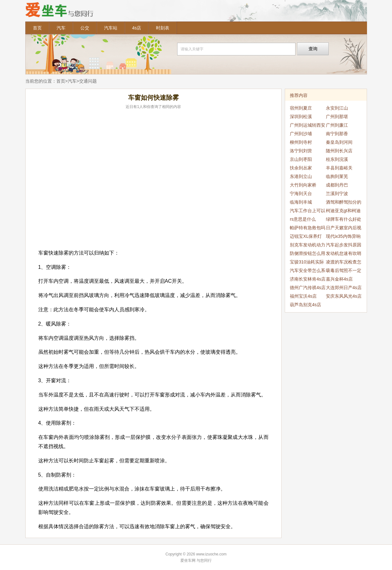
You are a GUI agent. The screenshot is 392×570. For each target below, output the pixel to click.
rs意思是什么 (303, 219)
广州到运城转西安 (308, 125)
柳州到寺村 (301, 142)
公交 (85, 28)
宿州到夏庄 (301, 108)
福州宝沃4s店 (303, 296)
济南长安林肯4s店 (308, 279)
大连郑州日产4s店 (344, 288)
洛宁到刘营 (301, 151)
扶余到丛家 (301, 168)
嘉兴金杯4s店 (339, 279)
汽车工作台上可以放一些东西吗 (308, 212)
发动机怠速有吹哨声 (344, 254)
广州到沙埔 (301, 134)
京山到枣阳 (301, 159)
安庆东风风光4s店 (344, 296)
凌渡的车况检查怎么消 (344, 263)
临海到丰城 (301, 202)
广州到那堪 (337, 117)
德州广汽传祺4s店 (308, 288)
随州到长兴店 (339, 151)
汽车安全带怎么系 (308, 270)
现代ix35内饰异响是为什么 (343, 237)
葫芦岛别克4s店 (305, 305)
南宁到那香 (337, 134)
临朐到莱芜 (337, 176)
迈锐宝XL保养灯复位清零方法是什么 (308, 237)
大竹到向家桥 (303, 185)
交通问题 (88, 81)
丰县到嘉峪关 (339, 168)
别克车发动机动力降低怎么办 (308, 246)
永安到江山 (337, 108)
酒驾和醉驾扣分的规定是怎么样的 (344, 203)
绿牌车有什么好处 (344, 219)
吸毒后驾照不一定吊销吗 (344, 271)
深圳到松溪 (301, 117)
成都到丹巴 (337, 185)
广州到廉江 (337, 125)
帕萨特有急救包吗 (308, 228)
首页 (37, 28)
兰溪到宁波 (337, 193)
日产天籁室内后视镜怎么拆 (344, 229)
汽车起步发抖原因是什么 (344, 246)
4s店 (137, 28)
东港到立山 (301, 176)
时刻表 (163, 28)
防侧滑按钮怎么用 (308, 253)
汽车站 (111, 28)
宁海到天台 (301, 193)
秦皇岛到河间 (339, 142)
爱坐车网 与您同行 (196, 560)
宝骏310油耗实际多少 (307, 263)
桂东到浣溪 (337, 159)
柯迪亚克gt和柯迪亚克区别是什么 (343, 212)
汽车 (61, 28)
